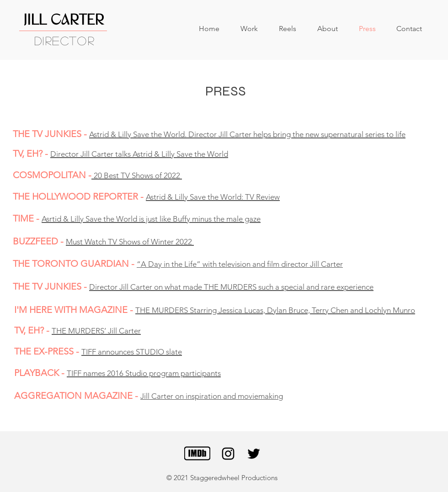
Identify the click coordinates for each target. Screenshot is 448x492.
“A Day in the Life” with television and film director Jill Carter (240, 264)
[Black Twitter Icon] (254, 454)
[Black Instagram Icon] (228, 454)
